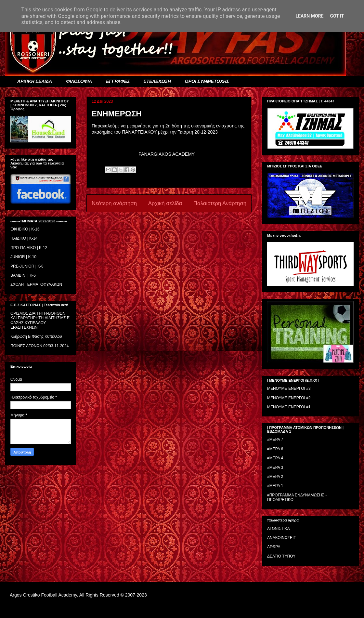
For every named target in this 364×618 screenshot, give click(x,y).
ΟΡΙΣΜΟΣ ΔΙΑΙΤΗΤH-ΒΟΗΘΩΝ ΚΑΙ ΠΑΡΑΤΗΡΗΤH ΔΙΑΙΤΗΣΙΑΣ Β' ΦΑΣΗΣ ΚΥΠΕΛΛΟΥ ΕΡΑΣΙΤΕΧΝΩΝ (40, 320)
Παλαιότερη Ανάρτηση (220, 203)
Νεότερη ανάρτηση (114, 203)
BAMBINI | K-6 (23, 275)
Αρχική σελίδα (165, 203)
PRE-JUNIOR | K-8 (27, 266)
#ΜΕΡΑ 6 (275, 449)
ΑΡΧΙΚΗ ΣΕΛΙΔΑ (35, 81)
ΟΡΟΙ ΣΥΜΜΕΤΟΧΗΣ (207, 81)
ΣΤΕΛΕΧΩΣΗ (157, 81)
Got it (337, 16)
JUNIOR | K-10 (23, 257)
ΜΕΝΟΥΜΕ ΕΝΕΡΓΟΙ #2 (289, 398)
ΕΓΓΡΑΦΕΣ (118, 81)
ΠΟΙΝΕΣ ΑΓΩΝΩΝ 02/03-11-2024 (39, 346)
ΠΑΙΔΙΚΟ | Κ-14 (24, 238)
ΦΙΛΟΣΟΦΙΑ (79, 81)
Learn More (309, 16)
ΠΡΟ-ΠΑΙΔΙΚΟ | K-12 (29, 248)
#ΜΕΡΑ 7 (275, 440)
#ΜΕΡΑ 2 (275, 477)
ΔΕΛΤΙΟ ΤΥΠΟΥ (281, 556)
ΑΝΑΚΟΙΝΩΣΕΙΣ (282, 538)
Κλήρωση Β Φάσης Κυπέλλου (36, 336)
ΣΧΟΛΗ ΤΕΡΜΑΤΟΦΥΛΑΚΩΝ (36, 284)
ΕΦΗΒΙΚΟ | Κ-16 (25, 229)
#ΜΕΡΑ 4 (275, 458)
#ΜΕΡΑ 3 (275, 467)
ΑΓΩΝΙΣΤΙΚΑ (279, 529)
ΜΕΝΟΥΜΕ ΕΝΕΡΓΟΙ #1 (289, 407)
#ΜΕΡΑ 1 (275, 486)
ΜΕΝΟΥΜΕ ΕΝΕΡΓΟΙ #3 (289, 388)
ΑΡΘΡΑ (274, 547)
